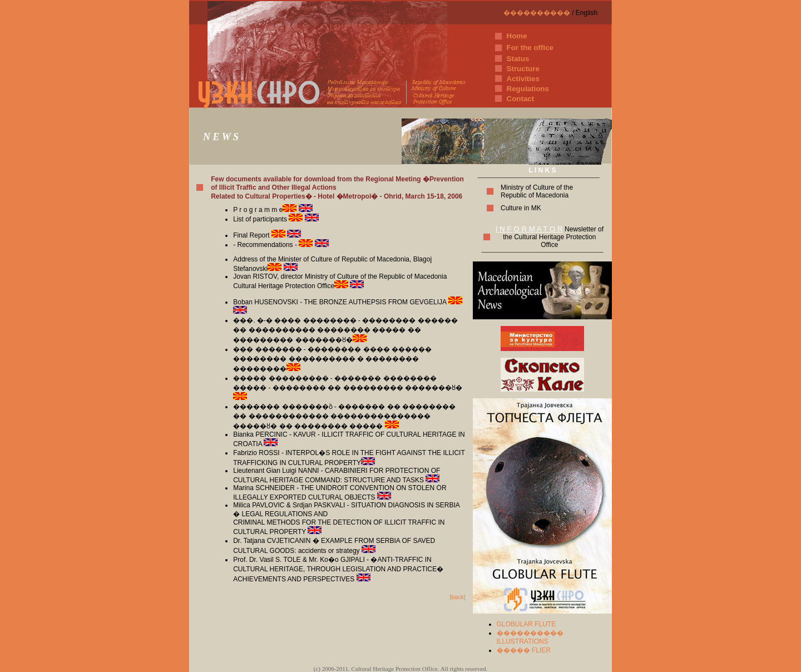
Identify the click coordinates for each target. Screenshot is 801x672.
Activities (523, 79)
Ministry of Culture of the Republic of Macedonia (537, 191)
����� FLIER (524, 650)
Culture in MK (521, 208)
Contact (521, 99)
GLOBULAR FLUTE (526, 624)
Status (518, 59)
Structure (523, 69)
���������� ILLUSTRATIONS (530, 637)
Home (517, 36)
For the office (530, 48)
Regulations (528, 89)
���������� (537, 13)
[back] (457, 597)
